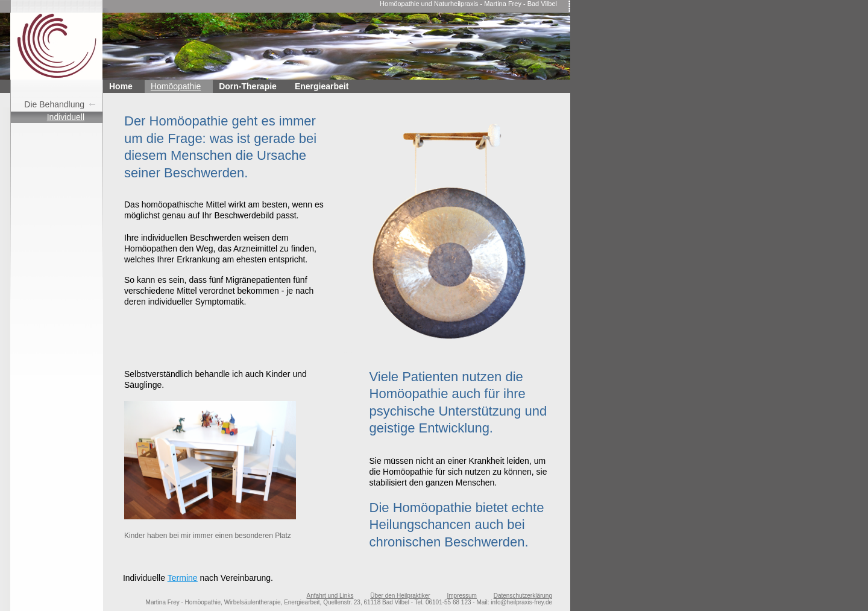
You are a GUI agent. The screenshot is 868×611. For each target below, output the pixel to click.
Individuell (66, 117)
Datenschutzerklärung (523, 596)
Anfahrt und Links (330, 596)
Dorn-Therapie (248, 86)
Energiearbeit (322, 86)
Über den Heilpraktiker (400, 596)
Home (121, 86)
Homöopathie (176, 86)
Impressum (461, 596)
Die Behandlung (54, 104)
